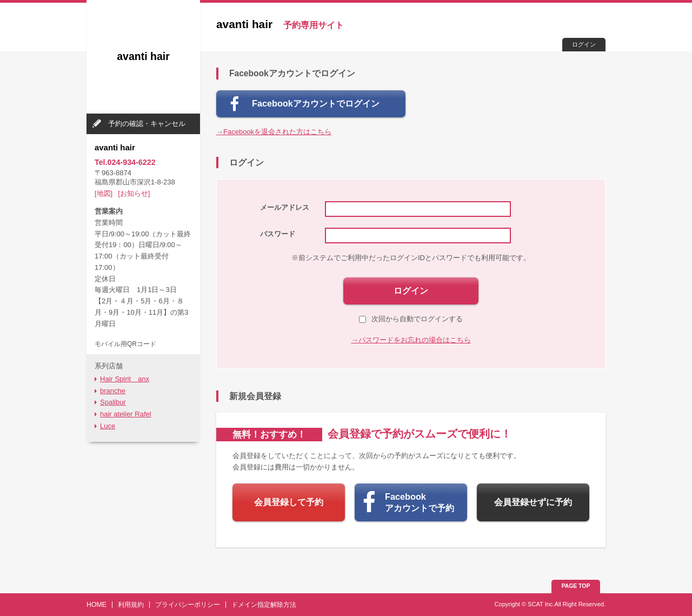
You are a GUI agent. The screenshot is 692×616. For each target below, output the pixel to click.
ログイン (584, 44)
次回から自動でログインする (411, 319)
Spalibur (113, 402)
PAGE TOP (576, 586)
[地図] (104, 193)
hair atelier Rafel (126, 414)
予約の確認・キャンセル (147, 124)
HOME (97, 605)
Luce (108, 426)
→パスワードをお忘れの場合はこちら (411, 340)
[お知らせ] (134, 193)
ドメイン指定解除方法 (264, 605)
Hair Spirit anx (125, 379)
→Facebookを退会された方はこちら (274, 132)
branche (113, 391)
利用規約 (131, 605)
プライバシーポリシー (188, 605)
